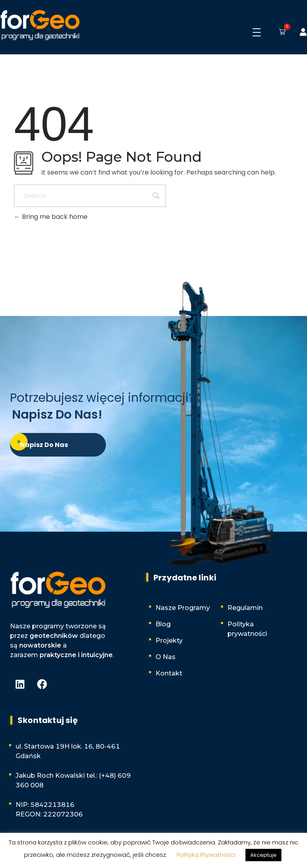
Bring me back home (51, 217)
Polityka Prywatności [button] (206, 855)
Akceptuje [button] (263, 855)
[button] (281, 32)
